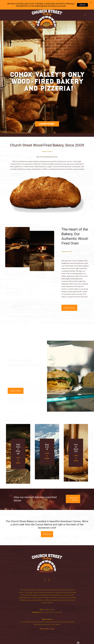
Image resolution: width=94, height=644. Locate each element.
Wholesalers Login (47, 629)
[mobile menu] (85, 15)
